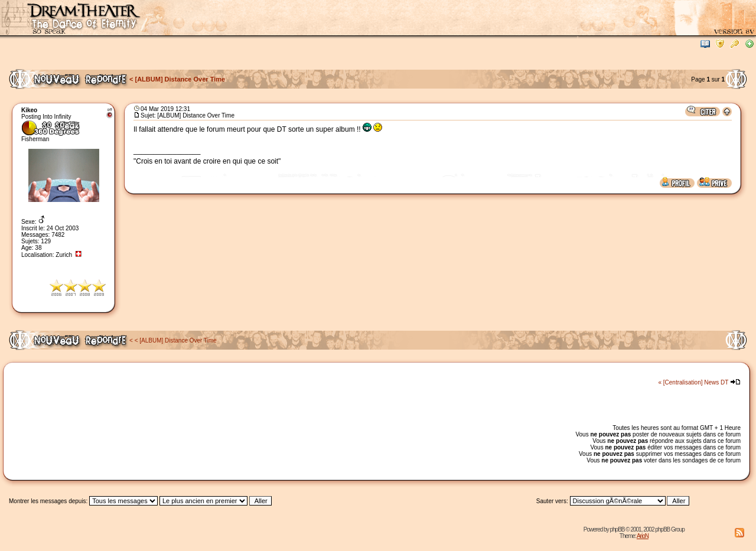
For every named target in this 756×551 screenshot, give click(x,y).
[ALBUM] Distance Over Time (180, 79)
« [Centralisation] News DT (693, 382)
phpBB (617, 529)
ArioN (643, 536)
